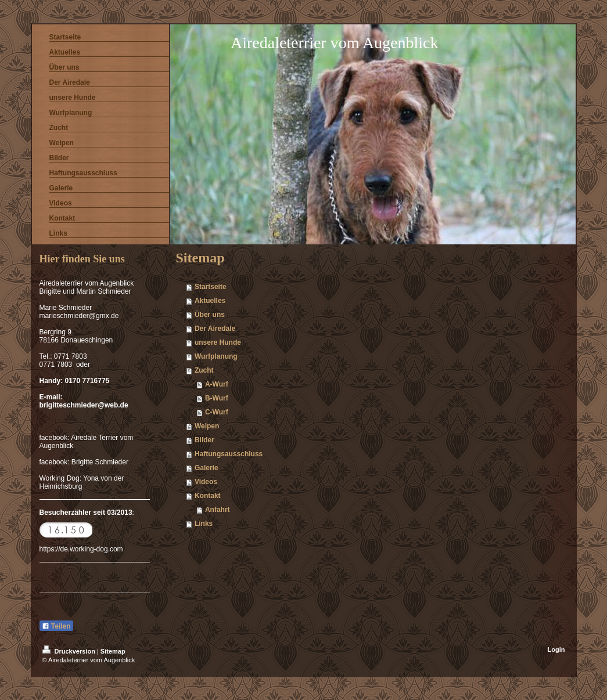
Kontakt (208, 496)
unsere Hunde (218, 342)
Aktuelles (210, 301)
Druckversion (70, 651)
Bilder (204, 440)
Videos (206, 482)
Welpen (207, 426)
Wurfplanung (216, 356)
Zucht (204, 370)
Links (204, 524)
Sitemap (113, 651)
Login (556, 650)
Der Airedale (215, 329)
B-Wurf (217, 398)
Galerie (206, 468)
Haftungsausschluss (229, 454)
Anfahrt (218, 510)
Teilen (56, 626)
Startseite (211, 287)
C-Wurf (217, 412)
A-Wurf (217, 384)
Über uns (210, 315)
